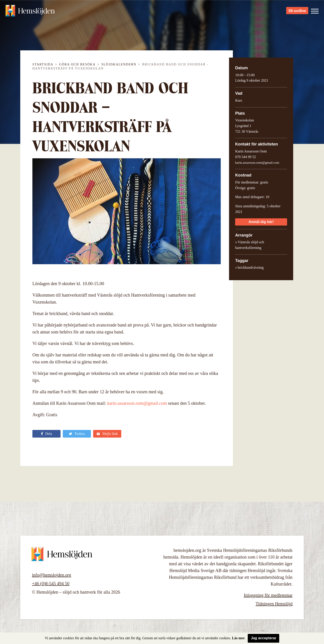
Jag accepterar (264, 638)
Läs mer (238, 638)
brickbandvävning (251, 267)
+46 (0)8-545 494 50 (51, 584)
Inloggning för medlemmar (268, 595)
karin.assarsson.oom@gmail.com (137, 403)
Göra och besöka (77, 64)
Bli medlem (297, 11)
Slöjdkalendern (119, 64)
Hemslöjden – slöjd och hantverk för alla (30, 11)
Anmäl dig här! (261, 222)
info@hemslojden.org (52, 575)
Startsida (43, 64)
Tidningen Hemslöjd (274, 604)
